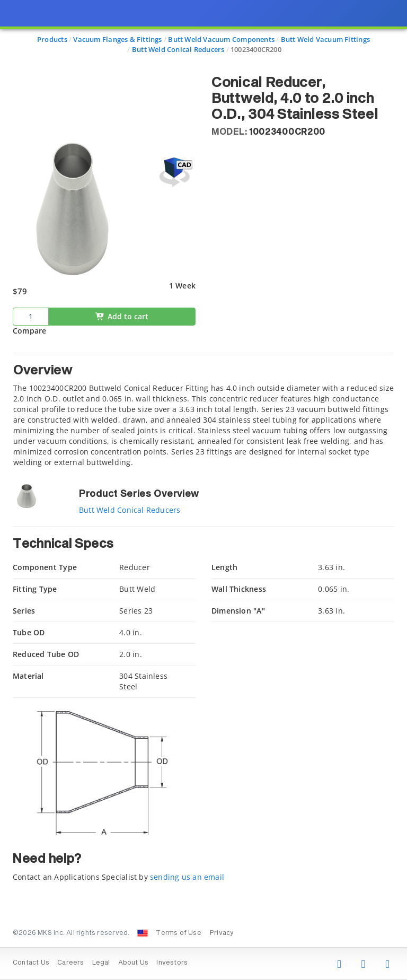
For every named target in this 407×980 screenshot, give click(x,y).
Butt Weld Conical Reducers (130, 510)
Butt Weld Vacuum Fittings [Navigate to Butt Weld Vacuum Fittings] (325, 39)
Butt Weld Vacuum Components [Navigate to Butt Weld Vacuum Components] (221, 39)
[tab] (203, 410)
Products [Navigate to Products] (52, 39)
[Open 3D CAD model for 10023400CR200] (174, 172)
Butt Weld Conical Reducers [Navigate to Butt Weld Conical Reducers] (178, 49)
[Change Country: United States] (143, 933)
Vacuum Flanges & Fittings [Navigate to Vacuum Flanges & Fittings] (117, 39)
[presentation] (203, 490)
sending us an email (187, 877)
